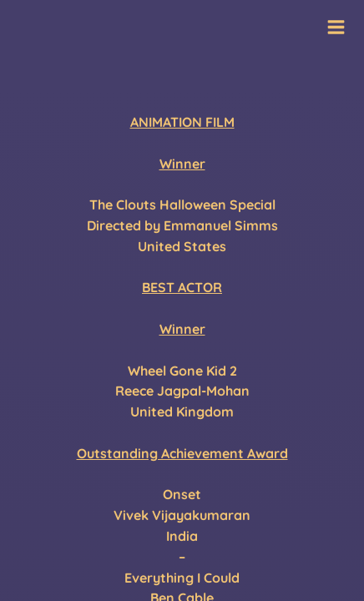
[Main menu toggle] (336, 27)
